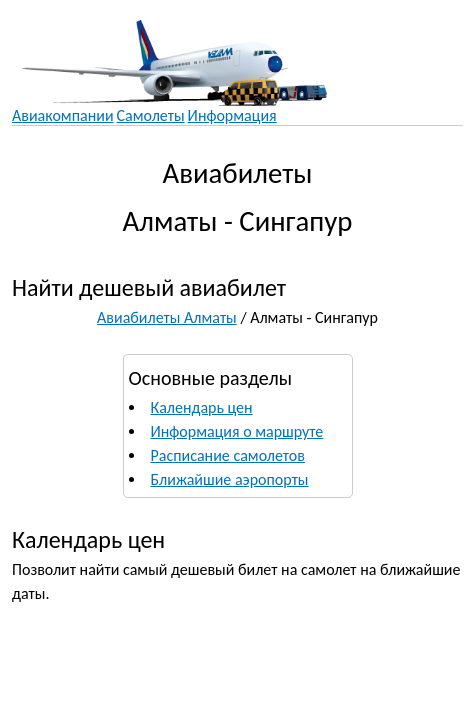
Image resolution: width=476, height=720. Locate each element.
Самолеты (151, 115)
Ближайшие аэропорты (230, 479)
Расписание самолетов (228, 455)
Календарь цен (202, 407)
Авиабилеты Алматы (167, 317)
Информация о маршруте (237, 431)
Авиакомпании (63, 115)
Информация (232, 115)
